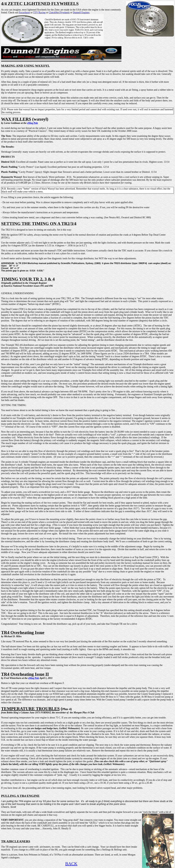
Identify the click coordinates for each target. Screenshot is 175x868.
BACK (71, 864)
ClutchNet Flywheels (59, 13)
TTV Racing (39, 13)
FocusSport (24, 13)
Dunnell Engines (81, 13)
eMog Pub (33, 123)
